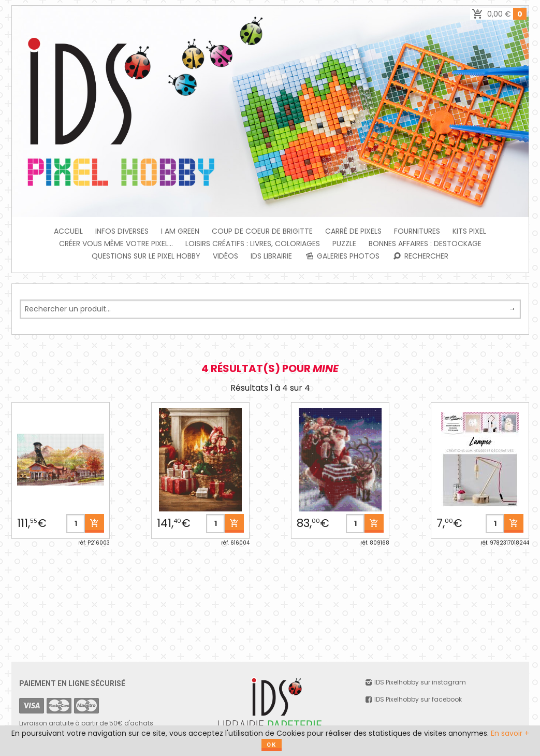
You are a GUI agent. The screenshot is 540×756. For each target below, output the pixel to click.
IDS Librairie (271, 256)
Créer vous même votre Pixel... (116, 244)
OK (272, 745)
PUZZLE (344, 244)
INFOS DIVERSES (122, 231)
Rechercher (420, 256)
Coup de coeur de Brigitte (262, 231)
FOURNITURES (417, 231)
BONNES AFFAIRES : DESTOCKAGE (425, 244)
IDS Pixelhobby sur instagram (415, 682)
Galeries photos (342, 256)
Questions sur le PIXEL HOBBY (146, 256)
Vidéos (225, 256)
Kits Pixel (469, 231)
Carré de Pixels (353, 231)
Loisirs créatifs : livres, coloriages (253, 244)
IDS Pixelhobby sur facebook (413, 699)
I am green (180, 231)
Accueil (68, 231)
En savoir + (510, 733)
